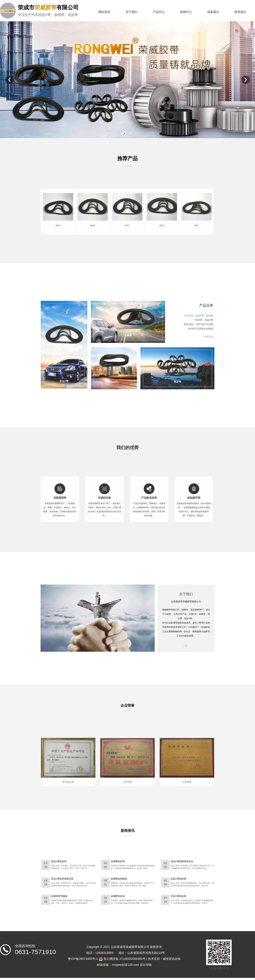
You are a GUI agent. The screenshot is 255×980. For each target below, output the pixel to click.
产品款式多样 (137, 501)
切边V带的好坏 (96, 874)
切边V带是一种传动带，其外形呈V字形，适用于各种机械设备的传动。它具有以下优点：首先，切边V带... (102, 876)
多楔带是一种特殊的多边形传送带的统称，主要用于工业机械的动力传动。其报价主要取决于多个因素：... (130, 884)
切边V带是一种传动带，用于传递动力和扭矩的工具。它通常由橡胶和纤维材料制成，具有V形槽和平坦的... (158, 876)
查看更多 (165, 341)
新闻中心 (186, 12)
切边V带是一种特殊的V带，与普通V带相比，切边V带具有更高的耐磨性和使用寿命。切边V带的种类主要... (103, 884)
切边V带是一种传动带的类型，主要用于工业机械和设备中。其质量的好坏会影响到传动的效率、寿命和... (157, 892)
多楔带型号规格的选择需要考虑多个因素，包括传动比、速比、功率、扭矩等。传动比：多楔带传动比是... (102, 892)
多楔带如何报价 (124, 882)
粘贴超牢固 (158, 501)
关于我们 (132, 12)
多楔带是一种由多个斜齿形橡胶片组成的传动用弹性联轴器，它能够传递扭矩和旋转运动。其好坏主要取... (130, 876)
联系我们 (240, 12)
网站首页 (104, 12)
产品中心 (159, 12)
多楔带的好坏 (123, 874)
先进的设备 (117, 501)
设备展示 (213, 12)
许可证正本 (100, 771)
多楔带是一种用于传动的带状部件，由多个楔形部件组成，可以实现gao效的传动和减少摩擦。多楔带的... (129, 892)
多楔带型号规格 (96, 890)
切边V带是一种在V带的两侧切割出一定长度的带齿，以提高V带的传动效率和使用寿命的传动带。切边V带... (157, 884)
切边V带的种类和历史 (152, 874)
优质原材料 (96, 501)
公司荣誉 (127, 771)
